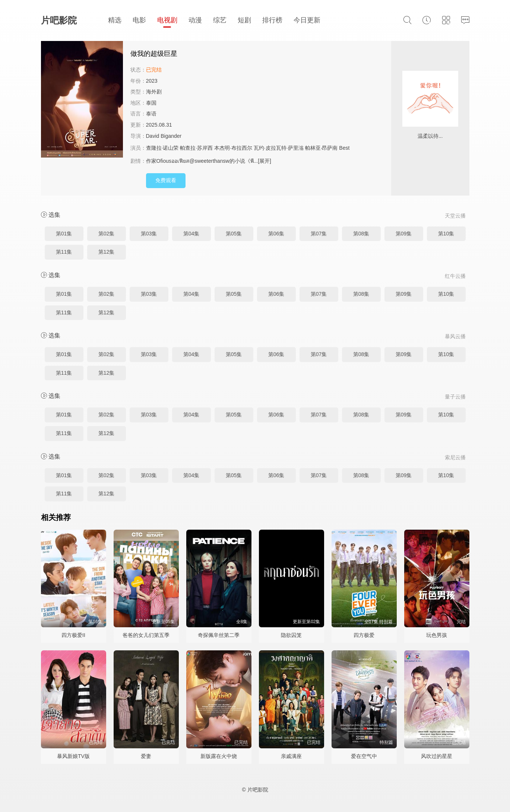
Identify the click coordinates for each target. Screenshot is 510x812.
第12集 (107, 252)
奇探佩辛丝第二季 (219, 635)
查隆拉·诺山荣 (162, 148)
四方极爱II (73, 635)
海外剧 (154, 92)
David (153, 136)
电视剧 (167, 20)
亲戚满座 (291, 756)
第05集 (234, 234)
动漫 (195, 20)
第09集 (404, 234)
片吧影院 (59, 20)
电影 (139, 20)
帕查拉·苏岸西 (196, 148)
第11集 (64, 252)
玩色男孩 (437, 635)
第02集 (107, 234)
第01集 (64, 234)
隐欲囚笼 (291, 635)
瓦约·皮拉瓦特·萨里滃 (279, 148)
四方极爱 (364, 635)
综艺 (220, 20)
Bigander (171, 136)
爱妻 (146, 756)
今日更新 (307, 20)
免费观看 (166, 180)
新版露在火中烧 (219, 756)
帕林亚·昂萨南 (321, 148)
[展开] (264, 161)
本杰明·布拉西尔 (233, 148)
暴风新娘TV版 (73, 756)
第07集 (319, 234)
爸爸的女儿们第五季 (146, 635)
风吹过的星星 (437, 756)
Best (344, 148)
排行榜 (272, 20)
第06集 (276, 234)
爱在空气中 (364, 756)
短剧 (244, 20)
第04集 (191, 234)
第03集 (149, 234)
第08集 (361, 234)
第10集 (446, 234)
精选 (115, 20)
